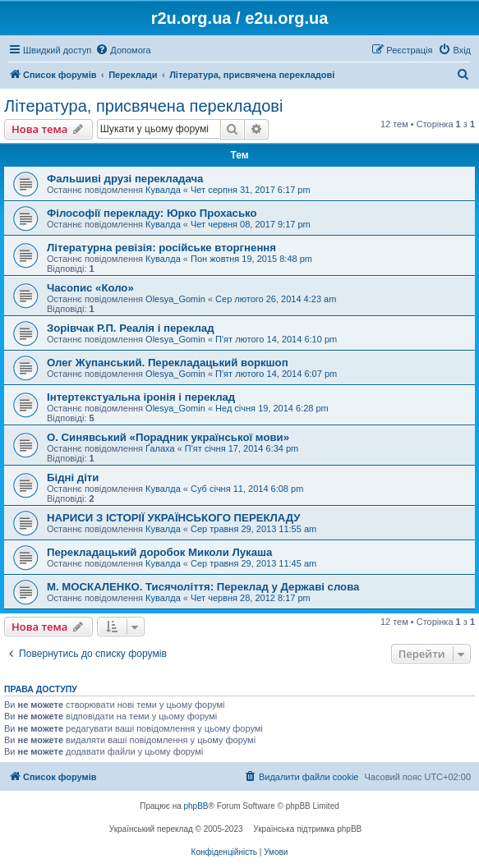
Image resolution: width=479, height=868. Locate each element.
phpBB (196, 806)
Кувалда (163, 190)
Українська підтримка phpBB (307, 829)
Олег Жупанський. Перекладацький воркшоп (168, 363)
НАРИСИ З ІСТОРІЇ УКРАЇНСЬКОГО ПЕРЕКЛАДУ (174, 518)
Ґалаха (160, 448)
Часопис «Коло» (90, 288)
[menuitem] (123, 50)
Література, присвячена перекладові (143, 106)
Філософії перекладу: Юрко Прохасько (152, 213)
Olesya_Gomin (175, 299)
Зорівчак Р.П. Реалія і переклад (131, 328)
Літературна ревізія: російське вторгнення (161, 248)
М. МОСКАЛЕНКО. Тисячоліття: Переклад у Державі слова (203, 587)
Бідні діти (73, 478)
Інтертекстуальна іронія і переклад (141, 397)
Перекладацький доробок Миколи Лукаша (159, 552)
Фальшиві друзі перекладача (125, 179)
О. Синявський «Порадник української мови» (168, 437)
